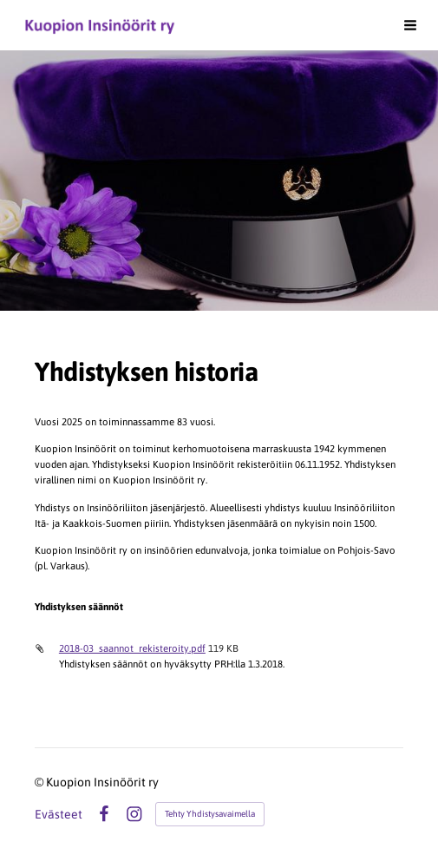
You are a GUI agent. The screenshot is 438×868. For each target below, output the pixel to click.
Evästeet (59, 814)
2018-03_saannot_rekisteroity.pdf (132, 648)
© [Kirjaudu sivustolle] (40, 782)
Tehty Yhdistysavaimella (210, 814)
